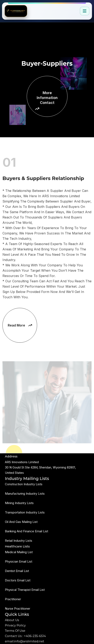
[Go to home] (16, 11)
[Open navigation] (85, 11)
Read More (20, 325)
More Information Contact (46, 101)
